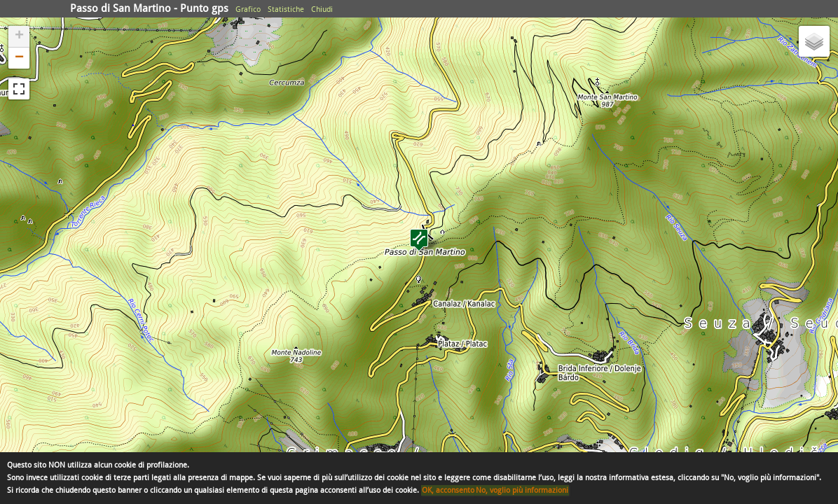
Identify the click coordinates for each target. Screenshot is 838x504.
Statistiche (286, 9)
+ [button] (19, 36)
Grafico (248, 9)
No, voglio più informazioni (522, 490)
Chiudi (322, 9)
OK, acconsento (448, 490)
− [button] (19, 58)
